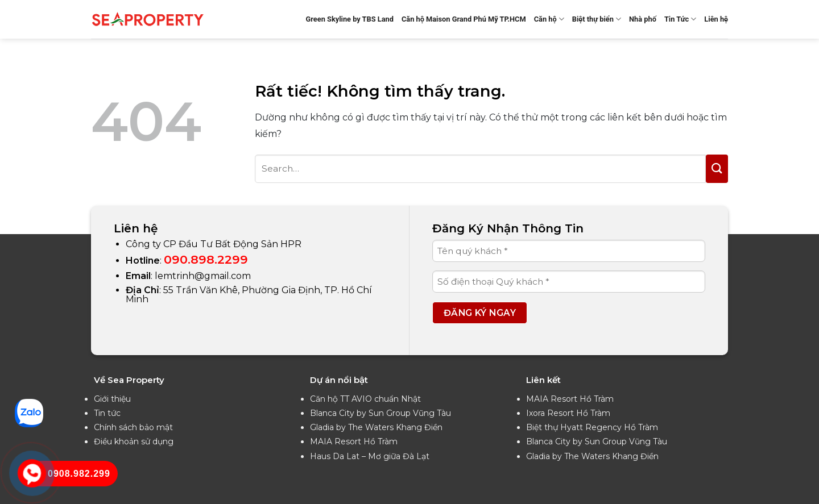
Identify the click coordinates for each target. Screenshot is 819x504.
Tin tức (107, 413)
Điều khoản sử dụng (134, 441)
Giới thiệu (112, 399)
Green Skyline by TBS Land (350, 19)
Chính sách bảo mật (133, 427)
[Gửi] (717, 169)
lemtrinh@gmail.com (203, 276)
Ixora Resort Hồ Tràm (568, 413)
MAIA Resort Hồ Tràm (354, 441)
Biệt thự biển (597, 19)
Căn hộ (549, 19)
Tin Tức (680, 19)
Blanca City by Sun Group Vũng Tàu (380, 413)
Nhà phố (643, 19)
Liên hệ (716, 19)
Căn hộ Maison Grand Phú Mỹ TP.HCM (464, 19)
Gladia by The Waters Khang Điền (376, 427)
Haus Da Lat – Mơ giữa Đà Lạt (370, 456)
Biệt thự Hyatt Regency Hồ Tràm (592, 427)
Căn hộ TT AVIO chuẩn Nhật (365, 399)
